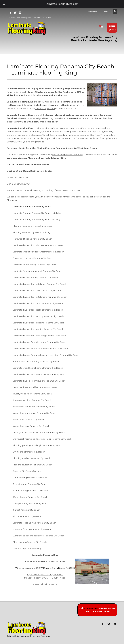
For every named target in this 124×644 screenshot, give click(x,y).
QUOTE (112, 29)
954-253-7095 (91, 608)
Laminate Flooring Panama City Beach (32, 207)
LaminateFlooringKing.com (62, 4)
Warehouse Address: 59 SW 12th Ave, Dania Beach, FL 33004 (45, 568)
